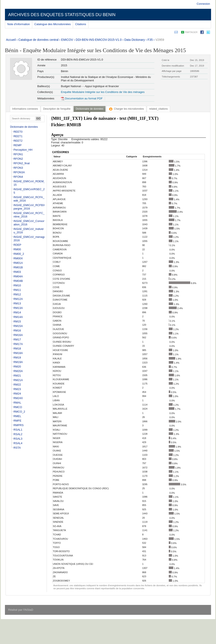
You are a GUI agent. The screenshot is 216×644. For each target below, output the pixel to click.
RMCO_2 (19, 412)
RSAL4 (18, 443)
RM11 (17, 290)
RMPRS (19, 425)
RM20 (17, 367)
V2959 (160, 40)
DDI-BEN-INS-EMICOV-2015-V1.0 (99, 40)
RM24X (18, 398)
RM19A (18, 362)
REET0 (18, 132)
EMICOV (67, 40)
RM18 (17, 349)
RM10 (17, 285)
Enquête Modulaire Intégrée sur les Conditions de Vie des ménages (103, 92)
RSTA (17, 448)
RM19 (17, 358)
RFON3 (18, 168)
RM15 (17, 321)
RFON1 (18, 154)
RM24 (17, 394)
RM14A (18, 317)
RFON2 (18, 159)
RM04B (18, 281)
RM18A (18, 353)
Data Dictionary (135, 40)
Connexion (203, 4)
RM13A (18, 308)
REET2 (18, 141)
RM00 (17, 249)
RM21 (17, 376)
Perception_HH (23, 150)
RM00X (18, 258)
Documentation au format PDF (82, 98)
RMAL (17, 403)
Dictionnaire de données (24, 127)
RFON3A (19, 172)
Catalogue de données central (39, 40)
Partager (191, 32)
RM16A (18, 335)
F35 (150, 40)
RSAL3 (18, 439)
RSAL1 (18, 430)
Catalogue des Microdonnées (52, 24)
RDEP (17, 245)
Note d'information (19, 24)
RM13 (17, 303)
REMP (18, 145)
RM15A (18, 326)
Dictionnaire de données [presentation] (90, 109)
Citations (81, 24)
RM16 (17, 330)
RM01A (18, 263)
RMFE (17, 421)
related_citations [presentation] (159, 109)
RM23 (17, 389)
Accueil (11, 40)
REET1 (18, 136)
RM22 (17, 385)
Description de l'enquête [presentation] (57, 109)
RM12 (17, 294)
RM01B (18, 267)
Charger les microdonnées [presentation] (126, 109)
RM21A (18, 380)
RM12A (18, 299)
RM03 (17, 272)
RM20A (18, 371)
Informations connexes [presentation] (25, 109)
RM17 (17, 339)
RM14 (17, 312)
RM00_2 (19, 254)
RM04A (18, 276)
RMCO (18, 407)
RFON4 (18, 177)
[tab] (25, 109)
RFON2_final (22, 163)
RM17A (18, 344)
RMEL (17, 416)
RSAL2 (18, 434)
